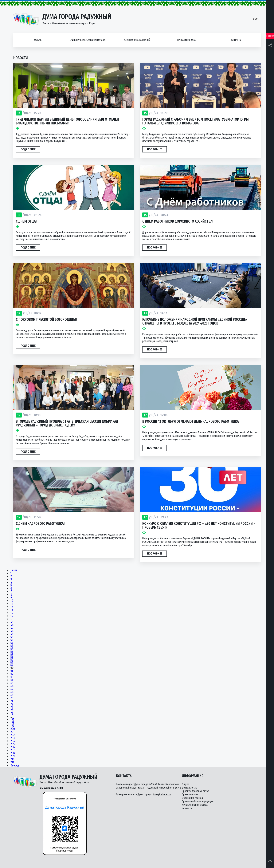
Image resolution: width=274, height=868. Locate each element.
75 (12, 714)
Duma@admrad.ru (162, 795)
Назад (14, 570)
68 (12, 692)
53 (12, 647)
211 (12, 762)
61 (12, 671)
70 (12, 698)
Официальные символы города (88, 40)
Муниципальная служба (195, 805)
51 (12, 640)
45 (12, 622)
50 (12, 637)
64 (12, 680)
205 (13, 744)
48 (12, 631)
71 (12, 701)
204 (13, 741)
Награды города (186, 40)
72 (12, 704)
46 (12, 625)
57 (12, 659)
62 (12, 674)
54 (12, 650)
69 (12, 695)
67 (12, 689)
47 (12, 628)
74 (12, 711)
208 (13, 753)
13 (12, 610)
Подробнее (28, 149)
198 (12, 723)
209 (13, 756)
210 (12, 759)
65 (12, 683)
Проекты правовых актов (196, 791)
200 (13, 729)
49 (12, 634)
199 (12, 726)
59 (12, 665)
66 (12, 686)
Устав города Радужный (137, 40)
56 (12, 656)
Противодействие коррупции (198, 801)
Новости (270, 36)
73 (12, 708)
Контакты (236, 40)
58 (12, 662)
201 (12, 732)
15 (12, 616)
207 (13, 750)
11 (12, 604)
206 (13, 747)
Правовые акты (190, 795)
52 (12, 644)
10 (12, 601)
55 (12, 653)
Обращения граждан (193, 798)
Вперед (15, 765)
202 (13, 735)
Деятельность (189, 788)
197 (12, 720)
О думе (38, 40)
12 (12, 607)
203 (13, 738)
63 (12, 677)
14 (12, 613)
